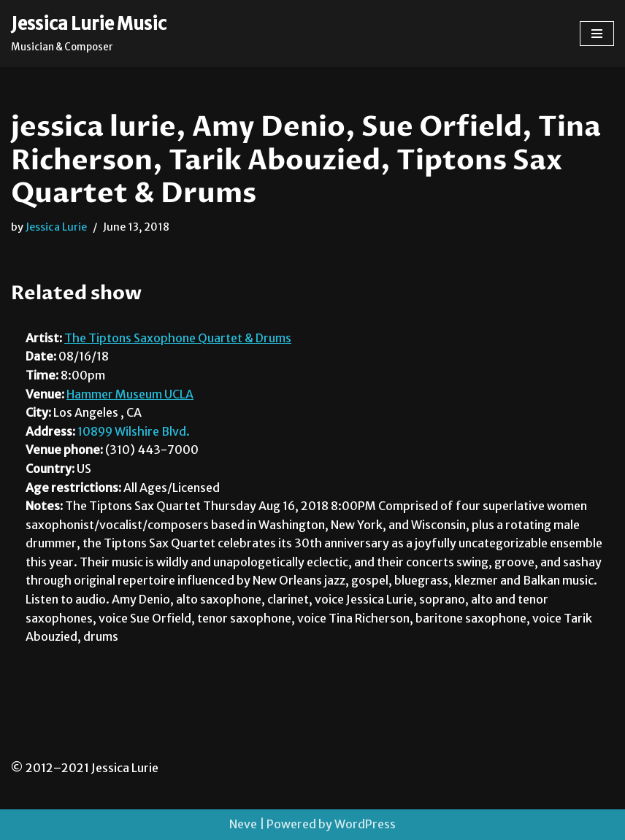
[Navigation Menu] (597, 34)
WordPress (365, 824)
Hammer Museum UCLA (130, 394)
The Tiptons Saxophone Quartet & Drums (178, 338)
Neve (243, 824)
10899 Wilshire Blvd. (134, 431)
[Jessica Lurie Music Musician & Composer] (89, 34)
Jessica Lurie (56, 227)
